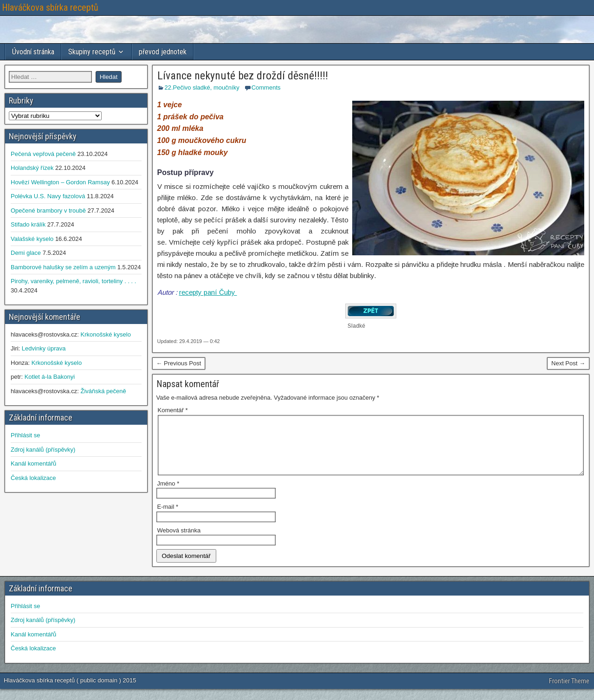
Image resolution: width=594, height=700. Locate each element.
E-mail (168, 518)
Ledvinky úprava (44, 348)
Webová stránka (179, 541)
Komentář (173, 410)
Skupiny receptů (92, 52)
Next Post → (568, 363)
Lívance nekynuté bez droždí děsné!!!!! (243, 76)
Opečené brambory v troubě (48, 211)
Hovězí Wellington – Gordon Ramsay (60, 182)
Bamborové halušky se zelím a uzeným (63, 267)
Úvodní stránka (33, 52)
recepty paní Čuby (208, 292)
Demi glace (26, 253)
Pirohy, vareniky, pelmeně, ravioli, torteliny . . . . (73, 281)
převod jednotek (163, 52)
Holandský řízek (32, 168)
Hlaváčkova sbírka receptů (50, 7)
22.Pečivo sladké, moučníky (202, 87)
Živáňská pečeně (103, 391)
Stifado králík (28, 224)
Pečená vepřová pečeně (43, 154)
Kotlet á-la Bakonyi (50, 377)
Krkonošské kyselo (105, 334)
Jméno (168, 495)
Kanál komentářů (33, 463)
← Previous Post (179, 363)
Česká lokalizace (33, 478)
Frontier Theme (569, 692)
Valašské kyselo (32, 239)
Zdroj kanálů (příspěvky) (43, 450)
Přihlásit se (26, 435)
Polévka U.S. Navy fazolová (48, 196)
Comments (266, 87)
